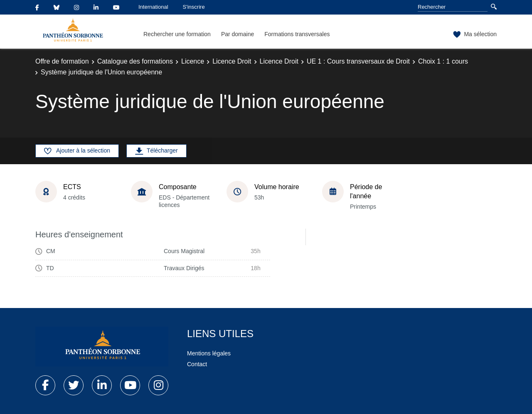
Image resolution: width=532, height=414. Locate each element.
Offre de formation (62, 61)
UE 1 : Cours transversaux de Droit (358, 61)
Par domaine (238, 34)
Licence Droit (232, 61)
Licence (193, 61)
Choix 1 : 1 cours (443, 61)
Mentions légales (209, 353)
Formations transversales (297, 34)
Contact (197, 364)
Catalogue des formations (135, 61)
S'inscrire (194, 7)
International (153, 7)
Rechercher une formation (177, 34)
